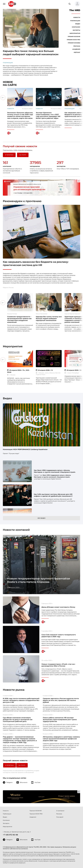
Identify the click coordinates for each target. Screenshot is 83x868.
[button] (77, 4)
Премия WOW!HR (74, 37)
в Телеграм (9, 155)
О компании (60, 811)
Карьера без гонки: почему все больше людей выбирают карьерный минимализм (31, 53)
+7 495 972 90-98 (10, 835)
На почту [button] (23, 155)
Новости (77, 17)
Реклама (77, 46)
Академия (76, 49)
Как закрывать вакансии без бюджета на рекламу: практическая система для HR (36, 263)
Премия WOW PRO (73, 40)
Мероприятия (75, 33)
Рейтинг (77, 52)
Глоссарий (60, 817)
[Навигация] (4, 4)
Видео (78, 24)
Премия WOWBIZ (74, 43)
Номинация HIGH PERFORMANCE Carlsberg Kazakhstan (25, 449)
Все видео (42, 518)
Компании (76, 27)
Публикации (8, 63)
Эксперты (76, 30)
